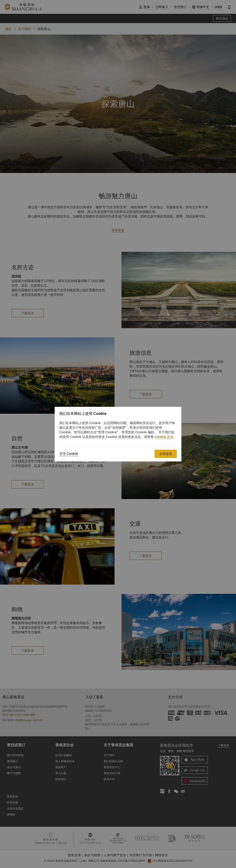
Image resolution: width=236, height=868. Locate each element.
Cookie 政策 (164, 437)
